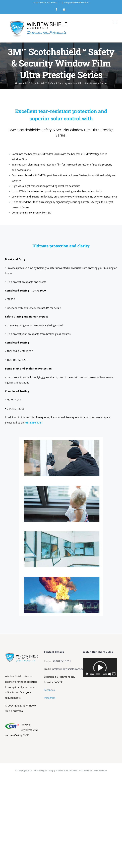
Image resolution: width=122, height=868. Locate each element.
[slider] (98, 674)
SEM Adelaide (100, 771)
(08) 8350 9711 (62, 661)
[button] (100, 668)
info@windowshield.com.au (76, 3)
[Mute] (110, 674)
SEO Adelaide (85, 771)
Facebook (49, 690)
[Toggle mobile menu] (115, 22)
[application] (100, 668)
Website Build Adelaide (66, 771)
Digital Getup (47, 771)
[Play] (87, 674)
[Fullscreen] (114, 674)
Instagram (50, 698)
